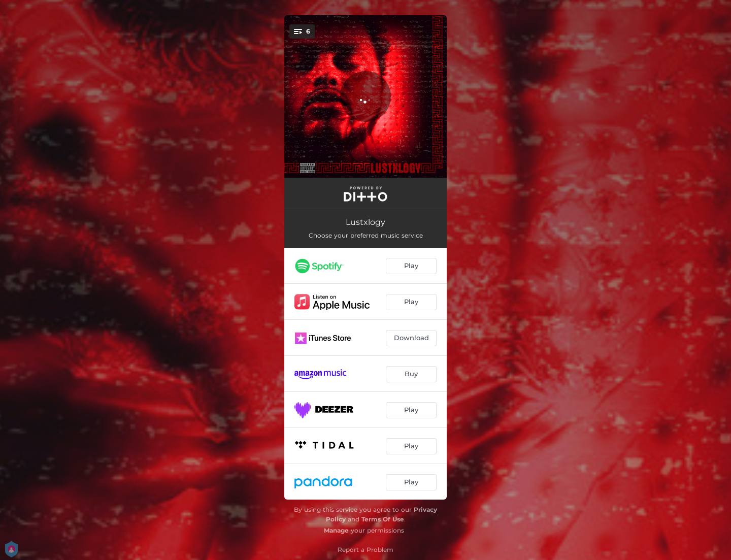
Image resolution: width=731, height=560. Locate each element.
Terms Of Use (383, 519)
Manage (336, 530)
